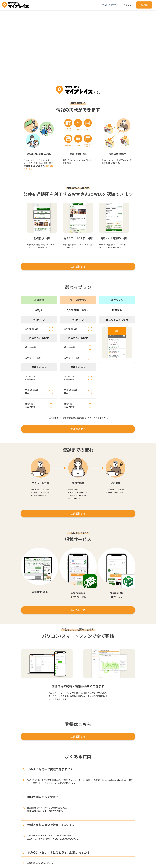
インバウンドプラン (110, 5)
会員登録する (78, 266)
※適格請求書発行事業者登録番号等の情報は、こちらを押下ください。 (78, 418)
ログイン (127, 5)
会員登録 (144, 5)
